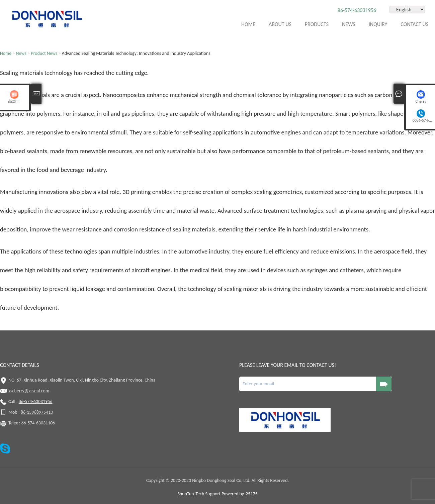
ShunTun (186, 494)
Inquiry (378, 24)
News (349, 24)
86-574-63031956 (357, 10)
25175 (251, 494)
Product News (44, 53)
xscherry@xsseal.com (29, 391)
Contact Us (414, 24)
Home (248, 24)
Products (317, 24)
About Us (280, 24)
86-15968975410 (37, 412)
